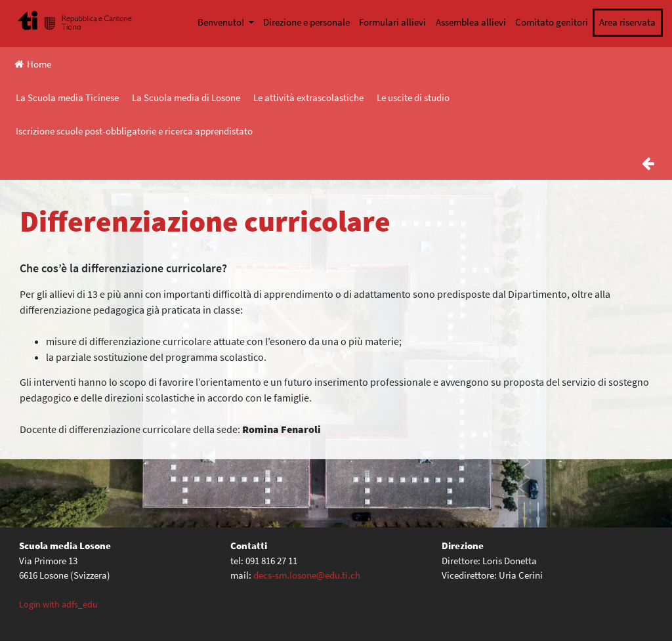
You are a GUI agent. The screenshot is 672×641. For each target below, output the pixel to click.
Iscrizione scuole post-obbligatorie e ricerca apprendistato (134, 131)
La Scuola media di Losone (186, 97)
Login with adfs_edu (58, 604)
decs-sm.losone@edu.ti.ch (307, 575)
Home (33, 64)
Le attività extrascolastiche (308, 97)
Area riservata (627, 22)
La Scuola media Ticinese (67, 97)
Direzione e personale (306, 22)
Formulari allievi (392, 22)
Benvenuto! (222, 22)
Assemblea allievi (471, 22)
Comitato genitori (552, 22)
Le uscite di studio (413, 97)
